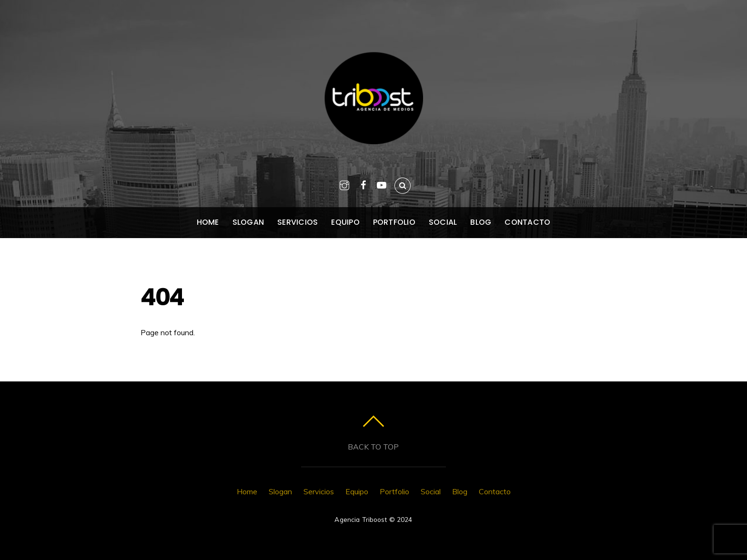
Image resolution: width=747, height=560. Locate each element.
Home (208, 222)
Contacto (527, 222)
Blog (481, 222)
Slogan (248, 222)
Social (443, 222)
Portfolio (394, 222)
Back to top (373, 447)
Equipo (345, 222)
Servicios (298, 222)
